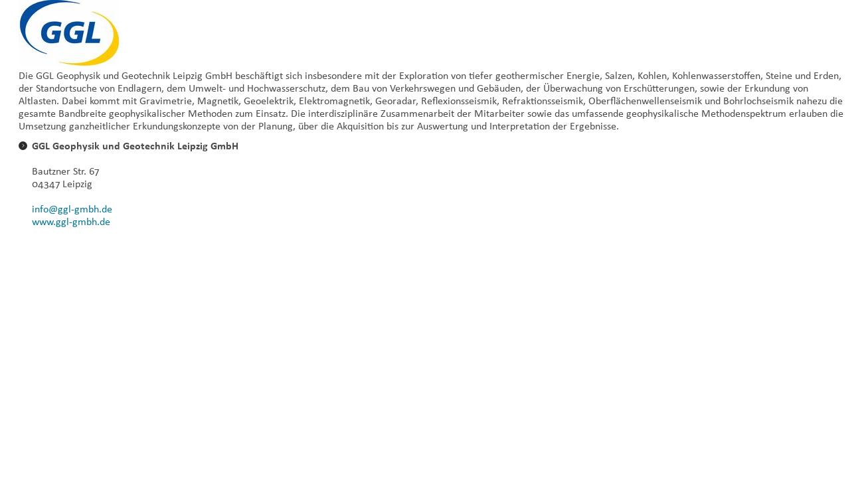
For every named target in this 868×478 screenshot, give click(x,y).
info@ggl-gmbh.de (72, 209)
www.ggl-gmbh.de (71, 221)
